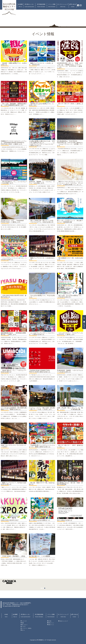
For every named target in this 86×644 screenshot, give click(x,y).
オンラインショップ (63, 5)
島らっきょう (25, 625)
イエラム (24, 626)
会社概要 (20, 5)
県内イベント (51, 623)
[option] (43, 583)
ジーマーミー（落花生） (27, 628)
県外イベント (51, 625)
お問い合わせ (73, 5)
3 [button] (45, 589)
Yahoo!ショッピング (64, 621)
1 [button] (42, 589)
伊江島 (50, 621)
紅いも (23, 630)
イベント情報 (52, 5)
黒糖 (23, 623)
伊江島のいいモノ (29, 5)
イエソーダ (24, 621)
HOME (6, 616)
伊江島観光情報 (41, 5)
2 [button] (43, 589)
